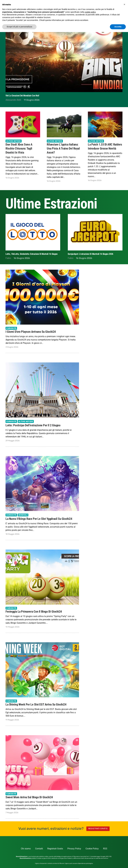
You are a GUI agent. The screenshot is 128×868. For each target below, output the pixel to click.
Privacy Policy (74, 849)
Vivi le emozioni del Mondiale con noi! (22, 96)
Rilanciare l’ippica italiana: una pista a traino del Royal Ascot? (63, 148)
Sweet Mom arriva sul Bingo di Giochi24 (29, 797)
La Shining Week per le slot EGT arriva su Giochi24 (36, 704)
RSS (105, 849)
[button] (124, 4)
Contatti (39, 849)
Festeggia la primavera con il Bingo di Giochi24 (34, 611)
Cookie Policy (92, 849)
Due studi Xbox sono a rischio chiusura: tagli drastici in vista (19, 148)
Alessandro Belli (13, 100)
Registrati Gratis (55, 849)
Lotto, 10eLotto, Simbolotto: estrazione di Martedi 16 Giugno (94, 254)
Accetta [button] (118, 27)
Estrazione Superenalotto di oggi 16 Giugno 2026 (27, 254)
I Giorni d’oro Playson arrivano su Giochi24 (31, 332)
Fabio (8, 258)
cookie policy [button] (90, 12)
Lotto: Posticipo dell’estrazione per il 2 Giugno (33, 425)
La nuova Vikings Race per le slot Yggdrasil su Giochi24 (39, 519)
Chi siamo (26, 849)
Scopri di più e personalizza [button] (19, 27)
